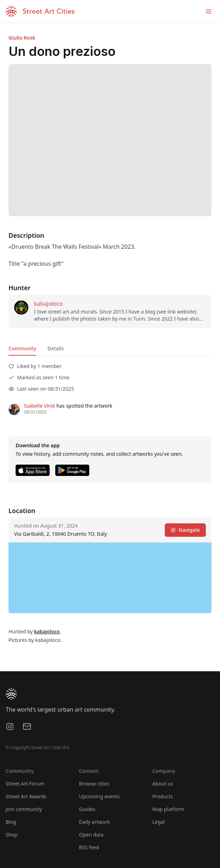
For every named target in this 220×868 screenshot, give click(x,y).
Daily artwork (95, 822)
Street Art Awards (26, 796)
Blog (11, 822)
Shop (12, 835)
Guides (87, 809)
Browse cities (94, 784)
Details (56, 348)
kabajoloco (48, 304)
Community (22, 348)
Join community (24, 809)
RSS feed (89, 847)
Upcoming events (99, 796)
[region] (110, 578)
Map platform (168, 809)
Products (163, 796)
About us (163, 784)
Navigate (185, 530)
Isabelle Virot (40, 406)
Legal (159, 822)
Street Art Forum (25, 784)
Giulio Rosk (22, 38)
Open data (91, 835)
